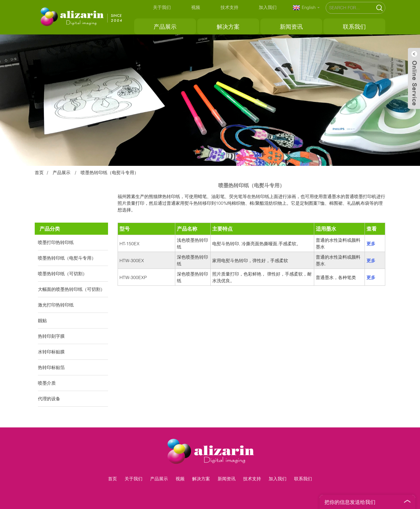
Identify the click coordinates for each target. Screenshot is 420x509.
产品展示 (165, 26)
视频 (196, 7)
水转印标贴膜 (51, 352)
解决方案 (228, 26)
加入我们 (268, 7)
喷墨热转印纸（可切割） (62, 273)
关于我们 (162, 7)
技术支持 (229, 7)
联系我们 (354, 26)
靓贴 (42, 320)
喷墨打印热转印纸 (56, 242)
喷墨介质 (47, 383)
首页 (39, 172)
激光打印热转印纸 (56, 305)
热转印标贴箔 (51, 367)
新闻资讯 (291, 26)
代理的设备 (49, 398)
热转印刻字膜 (51, 336)
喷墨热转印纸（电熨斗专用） (110, 172)
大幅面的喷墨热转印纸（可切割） (71, 289)
